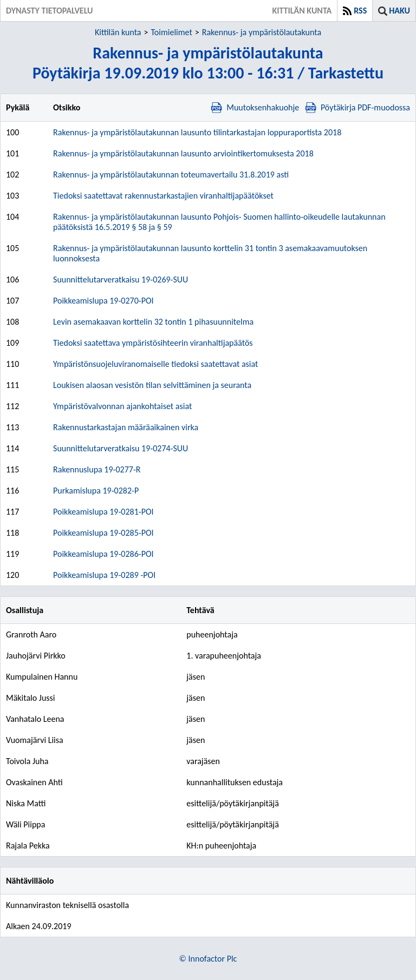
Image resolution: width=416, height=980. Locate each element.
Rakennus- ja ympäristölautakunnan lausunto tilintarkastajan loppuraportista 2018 (197, 132)
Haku (399, 11)
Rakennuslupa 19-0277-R (97, 469)
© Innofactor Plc (208, 959)
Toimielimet (171, 32)
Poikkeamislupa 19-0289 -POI (104, 575)
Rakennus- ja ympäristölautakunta (262, 32)
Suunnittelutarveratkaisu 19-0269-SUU (121, 279)
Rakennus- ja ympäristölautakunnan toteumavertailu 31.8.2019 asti (171, 175)
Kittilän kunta (118, 32)
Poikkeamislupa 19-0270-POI (103, 301)
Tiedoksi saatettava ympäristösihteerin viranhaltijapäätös (153, 343)
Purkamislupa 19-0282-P (96, 491)
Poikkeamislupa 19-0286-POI (103, 554)
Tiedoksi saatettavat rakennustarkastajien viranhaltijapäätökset (163, 196)
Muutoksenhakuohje (255, 107)
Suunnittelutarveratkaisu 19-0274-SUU (121, 448)
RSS (360, 11)
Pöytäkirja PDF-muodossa (358, 107)
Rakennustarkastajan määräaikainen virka (126, 427)
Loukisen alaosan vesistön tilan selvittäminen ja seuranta (152, 385)
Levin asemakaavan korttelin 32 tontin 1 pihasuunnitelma (153, 322)
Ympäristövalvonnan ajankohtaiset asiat (122, 406)
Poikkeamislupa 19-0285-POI (103, 533)
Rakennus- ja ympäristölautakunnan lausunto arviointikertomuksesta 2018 (183, 153)
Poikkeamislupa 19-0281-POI (103, 512)
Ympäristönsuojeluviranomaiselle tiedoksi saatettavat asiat (155, 364)
